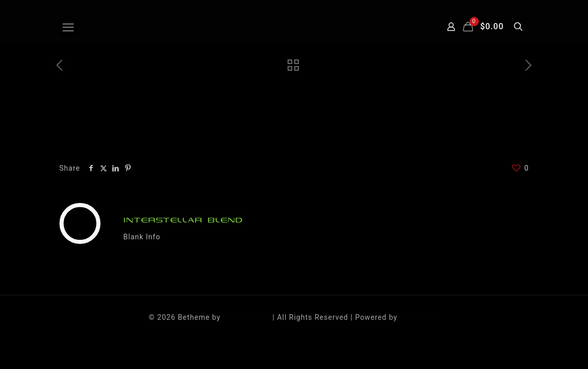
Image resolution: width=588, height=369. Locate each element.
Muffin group (247, 317)
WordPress (420, 317)
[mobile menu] (68, 28)
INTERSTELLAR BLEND (183, 220)
